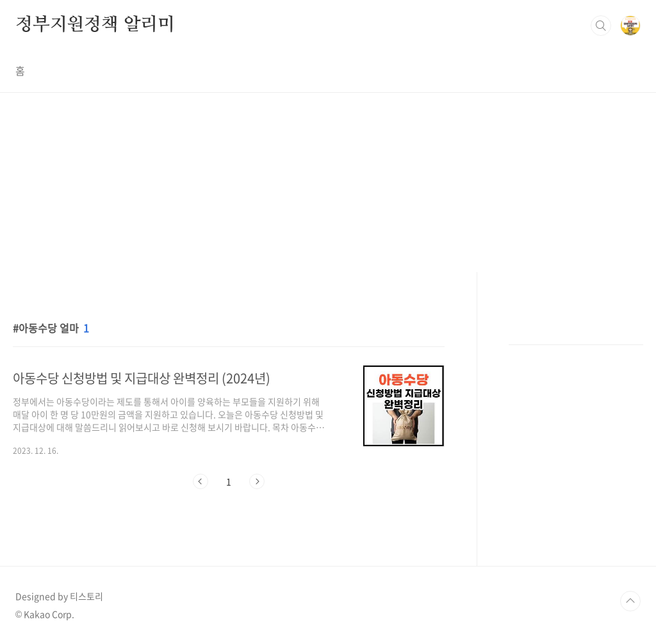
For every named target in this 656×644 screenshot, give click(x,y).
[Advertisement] (328, 182)
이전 (201, 481)
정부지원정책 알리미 (95, 25)
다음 (257, 481)
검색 (601, 26)
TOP (630, 601)
